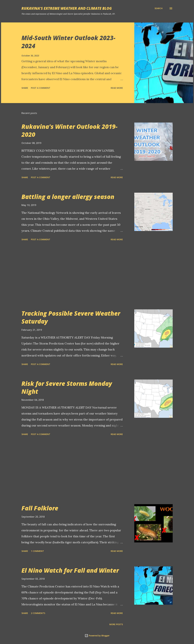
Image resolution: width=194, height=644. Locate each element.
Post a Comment (41, 88)
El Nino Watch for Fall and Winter (70, 570)
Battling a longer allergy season (68, 197)
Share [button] (25, 88)
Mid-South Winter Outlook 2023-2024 (68, 42)
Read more (117, 88)
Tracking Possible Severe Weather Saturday (71, 317)
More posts (116, 624)
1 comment (37, 551)
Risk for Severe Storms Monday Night (67, 387)
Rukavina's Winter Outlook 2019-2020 (69, 130)
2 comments (38, 613)
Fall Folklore (40, 508)
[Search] (159, 8)
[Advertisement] (72, 276)
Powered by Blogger (97, 636)
